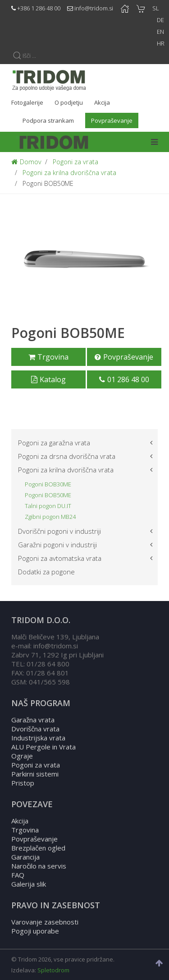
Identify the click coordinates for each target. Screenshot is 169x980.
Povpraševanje (124, 357)
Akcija (20, 821)
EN (160, 32)
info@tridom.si (94, 8)
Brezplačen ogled (38, 848)
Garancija (25, 857)
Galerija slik (29, 884)
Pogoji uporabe (35, 931)
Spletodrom (53, 970)
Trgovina (48, 357)
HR (161, 43)
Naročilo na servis (39, 866)
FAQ (18, 875)
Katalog (48, 379)
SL (156, 8)
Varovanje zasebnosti (45, 922)
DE (160, 20)
